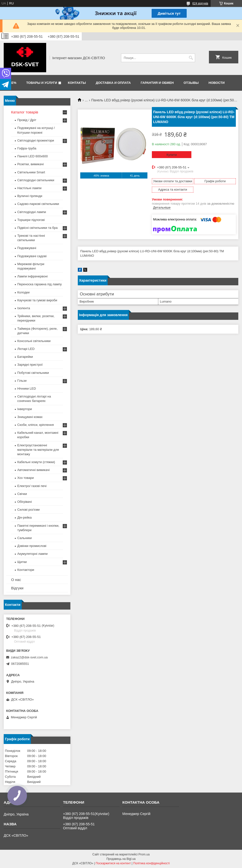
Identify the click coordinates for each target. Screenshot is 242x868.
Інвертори (25, 409)
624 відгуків (200, 3)
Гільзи (22, 381)
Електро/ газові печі (32, 486)
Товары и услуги (42, 83)
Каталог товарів (25, 112)
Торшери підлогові (31, 220)
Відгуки (17, 588)
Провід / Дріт (27, 120)
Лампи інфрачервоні (32, 276)
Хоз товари (26, 478)
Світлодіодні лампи (32, 212)
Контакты (77, 83)
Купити (172, 155)
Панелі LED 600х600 (32, 156)
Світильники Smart (31, 172)
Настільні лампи (29, 188)
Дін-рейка (24, 517)
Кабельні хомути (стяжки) (36, 462)
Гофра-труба (27, 148)
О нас (16, 580)
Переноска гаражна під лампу (40, 284)
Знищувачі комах (30, 417)
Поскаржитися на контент (113, 863)
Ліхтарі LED (26, 349)
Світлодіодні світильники (36, 180)
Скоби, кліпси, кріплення (36, 425)
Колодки (23, 292)
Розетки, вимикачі (30, 164)
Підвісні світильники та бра (37, 228)
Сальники (25, 538)
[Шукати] (191, 58)
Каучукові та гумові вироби (37, 300)
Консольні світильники (34, 341)
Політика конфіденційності (152, 863)
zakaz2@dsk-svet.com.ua (29, 657)
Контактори (26, 570)
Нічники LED (27, 389)
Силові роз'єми (29, 510)
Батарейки (25, 357)
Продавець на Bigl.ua (121, 859)
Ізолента (24, 308)
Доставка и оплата (113, 83)
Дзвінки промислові (32, 546)
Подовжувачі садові (32, 256)
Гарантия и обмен (157, 83)
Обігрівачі (25, 502)
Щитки (22, 562)
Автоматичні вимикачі (33, 470)
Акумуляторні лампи (32, 554)
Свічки (22, 494)
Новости (217, 83)
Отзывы (191, 83)
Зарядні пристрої (30, 365)
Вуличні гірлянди (30, 196)
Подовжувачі (27, 248)
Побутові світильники (33, 373)
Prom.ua (144, 854)
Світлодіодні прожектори (36, 140)
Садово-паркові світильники (38, 204)
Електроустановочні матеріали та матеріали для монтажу (38, 450)
